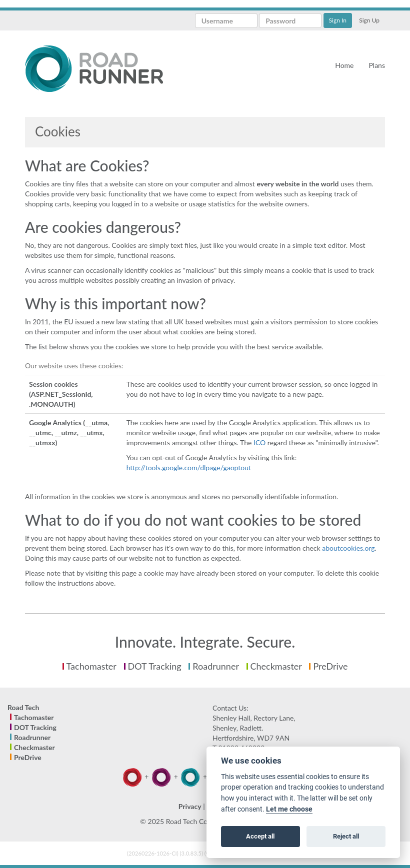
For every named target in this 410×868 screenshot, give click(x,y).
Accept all (260, 836)
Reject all (346, 836)
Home (344, 65)
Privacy (190, 806)
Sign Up (369, 20)
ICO (259, 442)
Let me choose (289, 809)
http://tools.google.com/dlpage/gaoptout (189, 467)
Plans (377, 65)
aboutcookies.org (348, 548)
